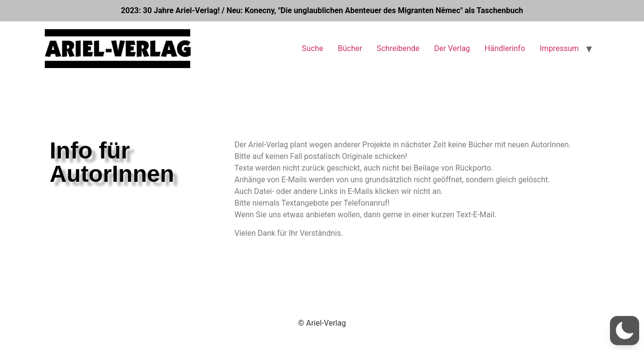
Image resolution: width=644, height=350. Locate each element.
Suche (313, 48)
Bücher (350, 48)
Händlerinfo (505, 48)
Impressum (560, 48)
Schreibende (398, 48)
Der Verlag (452, 48)
